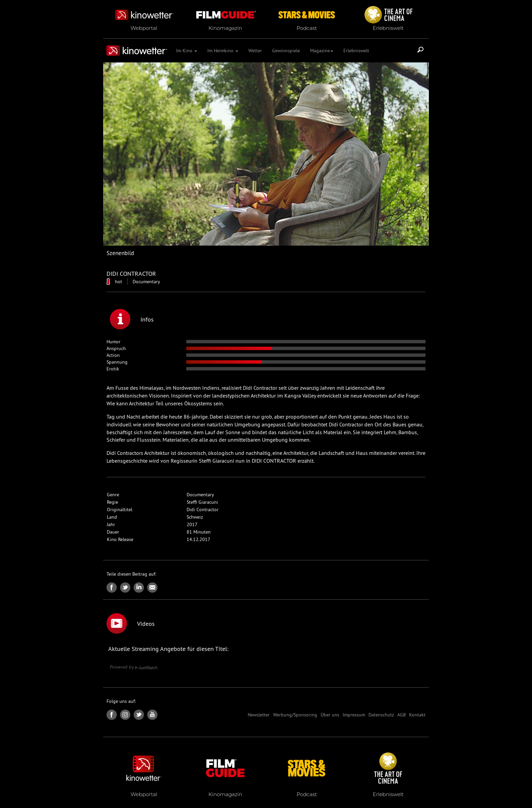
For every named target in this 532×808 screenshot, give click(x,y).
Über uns (330, 715)
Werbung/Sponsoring (295, 715)
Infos (132, 319)
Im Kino (187, 51)
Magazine (322, 51)
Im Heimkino (223, 51)
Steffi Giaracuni (202, 502)
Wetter (255, 51)
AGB (402, 715)
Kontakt (417, 715)
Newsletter (259, 715)
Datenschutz (381, 715)
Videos (131, 623)
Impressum (354, 715)
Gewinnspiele (286, 51)
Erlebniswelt (356, 51)
